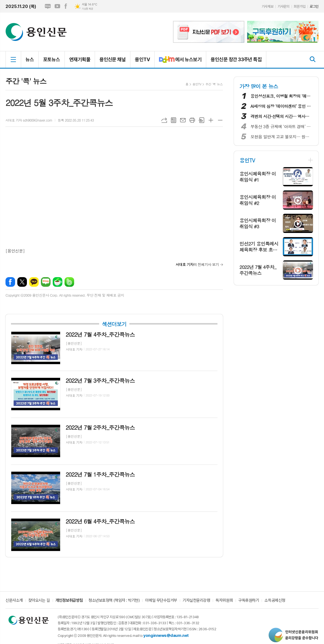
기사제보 (267, 6)
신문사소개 (14, 601)
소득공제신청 (275, 601)
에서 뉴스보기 (178, 62)
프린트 (192, 120)
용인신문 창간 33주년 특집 (236, 59)
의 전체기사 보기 (197, 264)
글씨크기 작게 (220, 120)
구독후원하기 (249, 601)
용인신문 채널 (113, 59)
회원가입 (300, 6)
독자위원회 (224, 601)
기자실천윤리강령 (196, 601)
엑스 (22, 282)
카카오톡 (34, 282)
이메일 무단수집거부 (161, 601)
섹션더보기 (114, 324)
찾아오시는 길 (39, 601)
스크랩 (202, 120)
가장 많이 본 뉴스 (259, 86)
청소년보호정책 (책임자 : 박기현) (114, 601)
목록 (174, 120)
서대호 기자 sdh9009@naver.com (29, 120)
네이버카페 (58, 282)
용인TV (142, 59)
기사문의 (283, 6)
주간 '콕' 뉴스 (214, 84)
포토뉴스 (52, 59)
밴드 (69, 282)
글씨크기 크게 (211, 120)
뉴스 (30, 59)
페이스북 (66, 6)
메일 (183, 120)
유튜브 (57, 6)
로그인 (314, 6)
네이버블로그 (48, 6)
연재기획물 (80, 59)
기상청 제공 (87, 9)
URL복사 (164, 120)
